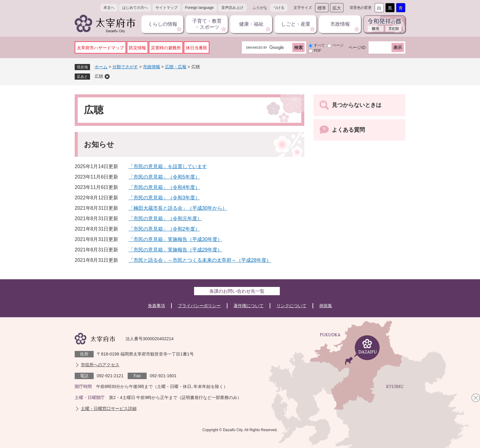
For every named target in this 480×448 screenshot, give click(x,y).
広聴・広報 (176, 67)
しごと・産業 (296, 24)
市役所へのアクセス (100, 365)
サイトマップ (167, 8)
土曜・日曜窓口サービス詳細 (109, 408)
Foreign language (199, 8)
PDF (317, 51)
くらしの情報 (163, 24)
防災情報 (137, 48)
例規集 (326, 306)
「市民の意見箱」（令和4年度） (164, 187)
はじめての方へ (135, 8)
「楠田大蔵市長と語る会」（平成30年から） (178, 208)
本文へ (109, 8)
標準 (322, 8)
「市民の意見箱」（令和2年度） (164, 229)
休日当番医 (197, 48)
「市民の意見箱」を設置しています (168, 166)
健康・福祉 (251, 24)
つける (279, 8)
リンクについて (291, 306)
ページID (357, 47)
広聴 (99, 76)
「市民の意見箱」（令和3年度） (164, 198)
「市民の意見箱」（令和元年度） (165, 218)
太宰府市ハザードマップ (100, 48)
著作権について (249, 306)
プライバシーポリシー (199, 306)
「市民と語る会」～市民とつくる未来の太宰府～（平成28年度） (200, 260)
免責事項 (156, 306)
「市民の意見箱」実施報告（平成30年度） (175, 239)
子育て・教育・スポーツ (207, 24)
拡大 (337, 8)
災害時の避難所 (166, 48)
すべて (319, 45)
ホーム (101, 67)
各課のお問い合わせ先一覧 (237, 291)
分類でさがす (125, 67)
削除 (107, 77)
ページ (338, 45)
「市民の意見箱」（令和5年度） (164, 177)
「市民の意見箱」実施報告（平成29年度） (175, 250)
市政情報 (340, 24)
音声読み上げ (232, 8)
